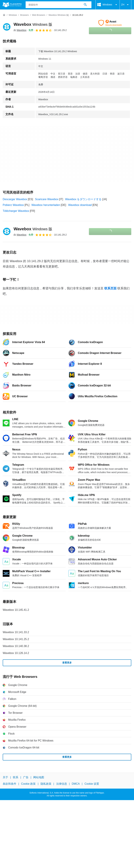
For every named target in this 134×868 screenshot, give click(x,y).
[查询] (59, 5)
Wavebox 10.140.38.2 (16, 646)
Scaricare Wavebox (47, 199)
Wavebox (33, 24)
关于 (5, 777)
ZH (125, 5)
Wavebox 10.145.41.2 (16, 610)
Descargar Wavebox (15, 199)
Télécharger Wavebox (16, 211)
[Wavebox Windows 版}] (59, 15)
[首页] (4, 15)
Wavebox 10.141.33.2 (16, 632)
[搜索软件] (85, 5)
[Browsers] (24, 15)
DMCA (76, 784)
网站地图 (39, 777)
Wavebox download (80, 205)
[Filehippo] (12, 5)
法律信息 (62, 784)
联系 (16, 777)
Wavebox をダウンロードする (83, 199)
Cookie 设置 (92, 784)
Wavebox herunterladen (46, 205)
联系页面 (110, 288)
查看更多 (67, 663)
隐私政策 (46, 784)
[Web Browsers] (39, 15)
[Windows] (13, 15)
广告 (26, 777)
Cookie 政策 (28, 784)
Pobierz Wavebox (13, 205)
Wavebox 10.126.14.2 (16, 653)
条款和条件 (9, 784)
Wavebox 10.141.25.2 (16, 639)
